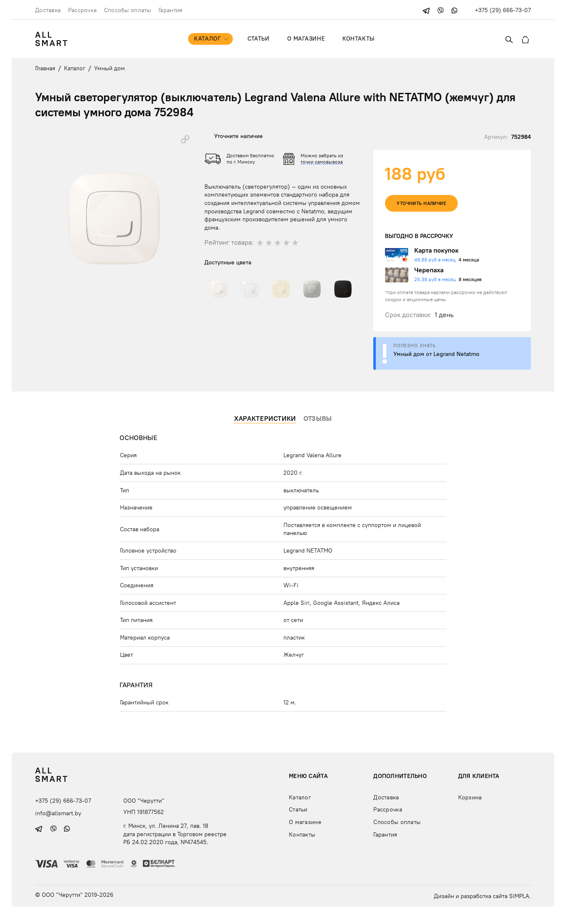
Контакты (358, 38)
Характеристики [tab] (265, 418)
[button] (185, 139)
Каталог (207, 38)
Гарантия (170, 10)
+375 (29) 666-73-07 (503, 10)
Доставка (48, 10)
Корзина (470, 797)
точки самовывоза (322, 162)
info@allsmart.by (58, 813)
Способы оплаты (128, 10)
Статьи (258, 38)
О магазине (306, 38)
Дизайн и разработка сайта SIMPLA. (482, 896)
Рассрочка (83, 10)
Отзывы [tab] (318, 418)
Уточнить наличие (421, 203)
